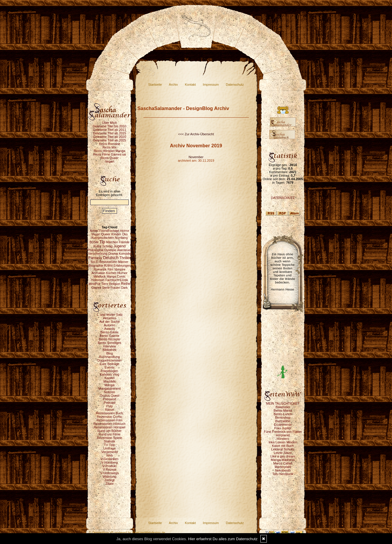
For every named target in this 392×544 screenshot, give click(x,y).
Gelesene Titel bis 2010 (110, 126)
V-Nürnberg (109, 462)
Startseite (155, 85)
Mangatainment (110, 388)
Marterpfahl (283, 467)
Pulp (109, 406)
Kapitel (110, 378)
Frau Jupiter (283, 428)
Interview (109, 346)
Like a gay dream (283, 456)
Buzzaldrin (283, 421)
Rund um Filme (110, 434)
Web (109, 455)
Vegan (110, 161)
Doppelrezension (110, 360)
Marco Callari (283, 463)
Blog (109, 353)
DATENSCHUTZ (283, 198)
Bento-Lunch (283, 414)
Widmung (109, 477)
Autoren (110, 325)
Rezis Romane (109, 144)
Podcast (110, 403)
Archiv (173, 85)
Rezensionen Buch (109, 413)
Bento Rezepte (110, 339)
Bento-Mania (283, 410)
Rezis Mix (110, 147)
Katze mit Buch (283, 446)
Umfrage (109, 448)
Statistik (110, 441)
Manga (110, 385)
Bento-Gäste (110, 332)
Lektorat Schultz (283, 449)
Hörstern (283, 439)
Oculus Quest (110, 396)
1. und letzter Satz (110, 315)
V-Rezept (110, 469)
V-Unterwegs (110, 473)
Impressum (211, 85)
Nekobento (283, 470)
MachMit (110, 381)
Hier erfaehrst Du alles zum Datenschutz (223, 539)
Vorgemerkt (109, 452)
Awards (109, 329)
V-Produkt (109, 466)
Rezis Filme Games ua (110, 154)
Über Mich (109, 123)
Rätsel (110, 410)
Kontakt (190, 85)
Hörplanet (283, 435)
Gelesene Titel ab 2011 (110, 130)
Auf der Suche (110, 322)
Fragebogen (110, 371)
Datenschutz (235, 85)
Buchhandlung (109, 357)
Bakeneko (283, 407)
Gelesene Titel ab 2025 (110, 140)
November (196, 157)
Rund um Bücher (110, 431)
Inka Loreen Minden (283, 442)
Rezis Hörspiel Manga (110, 151)
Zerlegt (109, 480)
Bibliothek (110, 350)
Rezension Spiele (110, 438)
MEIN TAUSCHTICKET (283, 403)
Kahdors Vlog (109, 374)
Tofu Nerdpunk (283, 474)
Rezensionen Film (109, 420)
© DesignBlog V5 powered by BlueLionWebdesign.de (127, 533)
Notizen (110, 392)
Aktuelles (110, 318)
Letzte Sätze (283, 453)
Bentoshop (283, 418)
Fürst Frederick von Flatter (283, 432)
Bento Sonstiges (109, 343)
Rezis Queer (110, 158)
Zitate (110, 484)
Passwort (110, 399)
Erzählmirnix (283, 425)
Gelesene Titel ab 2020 (110, 137)
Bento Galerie (110, 336)
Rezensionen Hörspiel (110, 427)
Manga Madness (283, 460)
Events (110, 367)
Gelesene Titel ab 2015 (110, 133)
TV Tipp (110, 445)
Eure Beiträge (110, 364)
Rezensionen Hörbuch (110, 424)
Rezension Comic (109, 417)
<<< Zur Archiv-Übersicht (196, 134)
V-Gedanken (110, 459)
